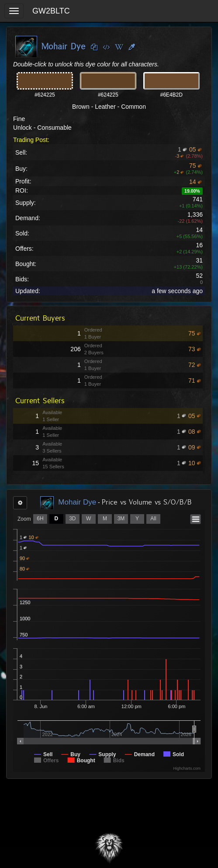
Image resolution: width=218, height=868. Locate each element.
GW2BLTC (51, 11)
